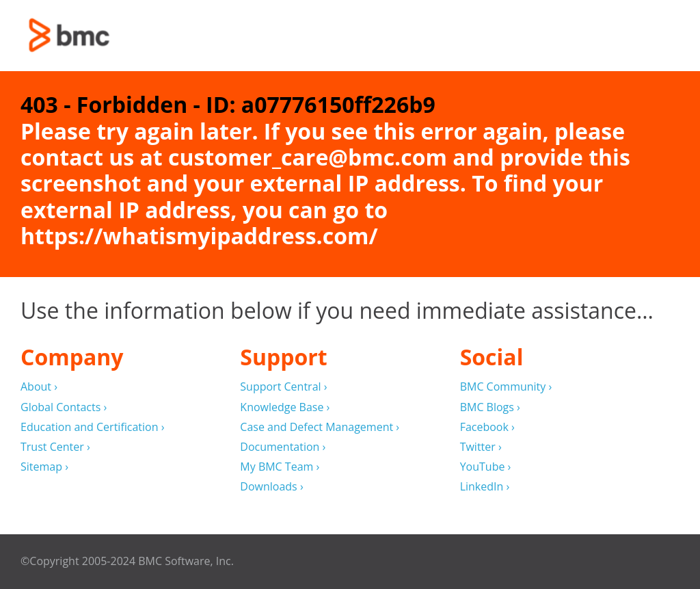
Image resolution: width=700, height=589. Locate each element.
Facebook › (487, 427)
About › (39, 387)
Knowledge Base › (285, 407)
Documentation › (283, 447)
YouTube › (486, 467)
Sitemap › (44, 467)
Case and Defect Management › (320, 427)
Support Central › (283, 387)
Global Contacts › (64, 407)
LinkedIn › (485, 487)
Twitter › (481, 447)
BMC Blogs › (490, 407)
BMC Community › (506, 387)
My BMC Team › (280, 467)
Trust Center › (55, 447)
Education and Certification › (93, 427)
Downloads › (271, 487)
